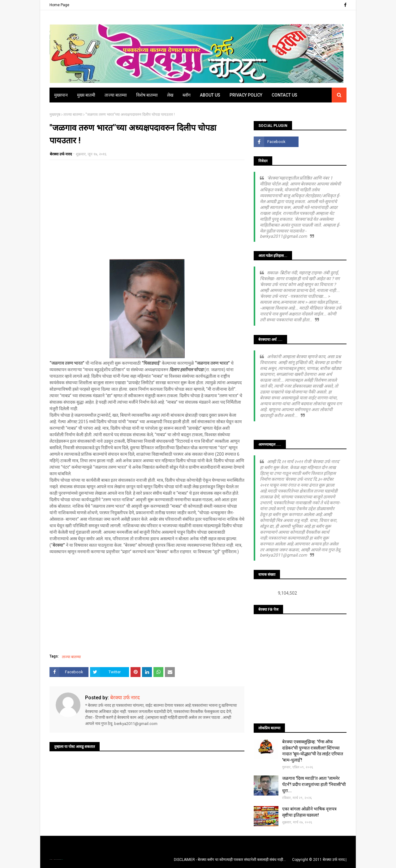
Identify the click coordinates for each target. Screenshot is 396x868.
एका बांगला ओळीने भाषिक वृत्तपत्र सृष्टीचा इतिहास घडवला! (309, 812)
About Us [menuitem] (210, 95)
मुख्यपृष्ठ (55, 115)
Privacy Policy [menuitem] (246, 95)
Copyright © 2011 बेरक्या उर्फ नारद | (319, 860)
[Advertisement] (147, 210)
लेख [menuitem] (170, 95)
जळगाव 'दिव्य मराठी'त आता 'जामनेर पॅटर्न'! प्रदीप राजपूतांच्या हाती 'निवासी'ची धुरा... (314, 784)
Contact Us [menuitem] (284, 95)
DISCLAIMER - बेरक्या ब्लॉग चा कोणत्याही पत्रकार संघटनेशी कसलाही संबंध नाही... (230, 860)
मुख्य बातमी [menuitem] (86, 95)
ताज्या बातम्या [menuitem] (116, 95)
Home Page (59, 5)
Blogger (62, 859)
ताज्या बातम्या (73, 115)
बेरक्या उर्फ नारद (61, 154)
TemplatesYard (56, 859)
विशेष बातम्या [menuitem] (147, 95)
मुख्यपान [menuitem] (61, 95)
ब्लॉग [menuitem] (187, 95)
